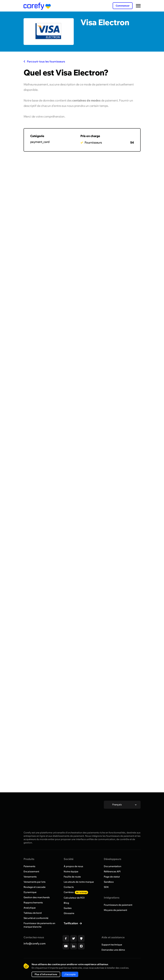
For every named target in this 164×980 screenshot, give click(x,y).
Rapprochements (33, 903)
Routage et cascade (35, 887)
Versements (30, 877)
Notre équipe (71, 871)
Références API (112, 871)
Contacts (69, 887)
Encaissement (31, 871)
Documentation (113, 866)
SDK (106, 887)
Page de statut (112, 877)
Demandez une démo (113, 950)
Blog (66, 903)
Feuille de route (72, 877)
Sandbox (109, 882)
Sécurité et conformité (36, 918)
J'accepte (70, 974)
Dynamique (30, 892)
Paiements (29, 866)
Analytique (30, 908)
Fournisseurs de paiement (118, 905)
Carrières (76, 892)
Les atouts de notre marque (79, 882)
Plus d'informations (46, 974)
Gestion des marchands (37, 897)
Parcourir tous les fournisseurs (44, 61)
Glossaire (69, 913)
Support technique (112, 945)
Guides (68, 908)
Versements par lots (35, 882)
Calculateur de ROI (74, 898)
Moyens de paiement (115, 910)
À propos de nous (73, 866)
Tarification (71, 923)
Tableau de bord (33, 913)
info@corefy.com (35, 943)
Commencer (123, 6)
